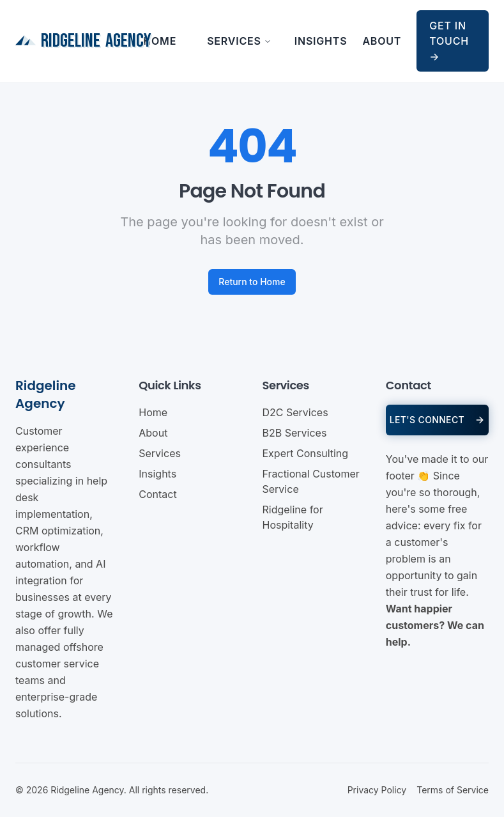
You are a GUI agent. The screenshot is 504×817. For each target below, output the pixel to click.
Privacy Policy (377, 790)
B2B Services (295, 433)
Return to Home (252, 282)
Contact (157, 494)
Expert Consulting (306, 453)
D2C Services (295, 412)
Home (160, 41)
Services (239, 41)
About (382, 41)
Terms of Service (453, 790)
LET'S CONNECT (437, 420)
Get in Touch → (449, 41)
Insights (321, 41)
